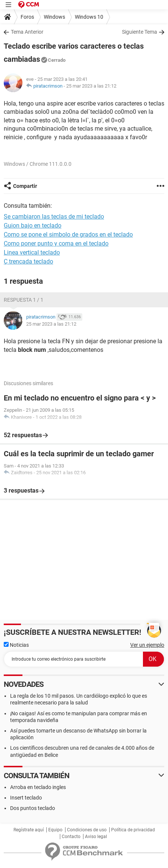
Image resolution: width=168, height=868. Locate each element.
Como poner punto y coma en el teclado (56, 243)
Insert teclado (26, 798)
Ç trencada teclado (28, 261)
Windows (54, 17)
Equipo (55, 830)
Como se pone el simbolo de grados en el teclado (68, 234)
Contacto (71, 837)
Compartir (25, 186)
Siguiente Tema (140, 32)
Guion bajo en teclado (33, 226)
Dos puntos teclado (33, 808)
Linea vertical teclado (32, 252)
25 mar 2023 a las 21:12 (91, 86)
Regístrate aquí (29, 830)
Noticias (16, 645)
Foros (27, 17)
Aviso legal (96, 837)
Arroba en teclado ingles (38, 787)
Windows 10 (89, 17)
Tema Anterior (27, 32)
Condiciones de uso (87, 830)
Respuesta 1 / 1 (24, 300)
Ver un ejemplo (147, 645)
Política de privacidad (133, 830)
